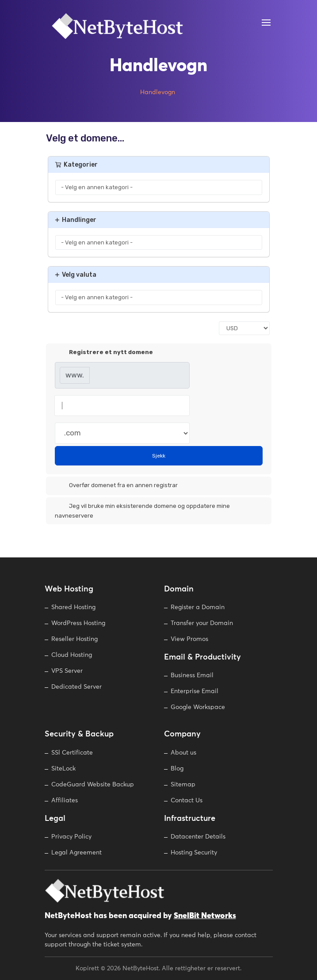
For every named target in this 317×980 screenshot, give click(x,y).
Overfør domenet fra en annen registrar (116, 486)
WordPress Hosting (78, 623)
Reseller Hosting (74, 639)
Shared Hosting (73, 607)
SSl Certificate (72, 753)
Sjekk (159, 456)
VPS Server (67, 671)
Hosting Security (194, 853)
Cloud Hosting (72, 655)
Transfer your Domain (202, 623)
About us (183, 753)
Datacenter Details (198, 837)
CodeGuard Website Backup (93, 785)
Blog (177, 769)
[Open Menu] (266, 23)
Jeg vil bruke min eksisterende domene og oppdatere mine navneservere (142, 510)
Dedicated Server (76, 687)
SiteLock (63, 769)
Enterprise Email (195, 691)
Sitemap (183, 785)
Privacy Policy (71, 837)
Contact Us (187, 801)
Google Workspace (198, 707)
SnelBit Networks (205, 916)
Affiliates (65, 801)
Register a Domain (198, 607)
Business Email (192, 675)
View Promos (189, 639)
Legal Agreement (76, 853)
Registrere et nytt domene (104, 353)
